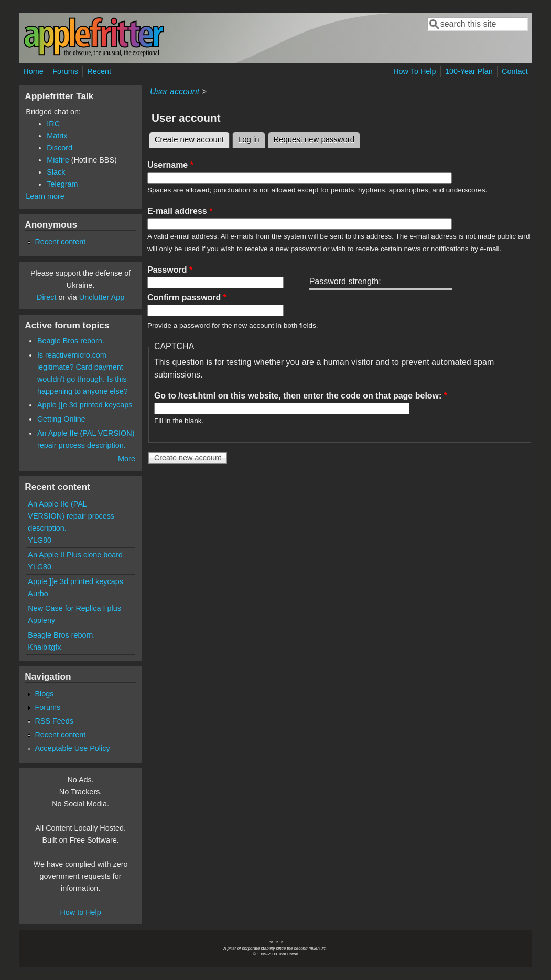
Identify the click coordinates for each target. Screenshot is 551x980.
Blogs (44, 694)
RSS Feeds (54, 721)
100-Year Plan (469, 71)
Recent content (60, 242)
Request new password (314, 139)
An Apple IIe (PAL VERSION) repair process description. (71, 516)
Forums (65, 71)
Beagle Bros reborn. (71, 341)
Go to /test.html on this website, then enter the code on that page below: (301, 396)
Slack (56, 172)
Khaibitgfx (44, 647)
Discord (60, 148)
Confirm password (187, 298)
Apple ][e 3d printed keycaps (85, 405)
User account (175, 91)
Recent (99, 71)
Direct (47, 297)
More (127, 459)
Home (33, 71)
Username (170, 165)
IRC (53, 124)
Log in (249, 139)
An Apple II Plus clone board (75, 555)
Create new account (192, 138)
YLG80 (40, 540)
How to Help (80, 912)
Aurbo (38, 594)
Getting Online (61, 419)
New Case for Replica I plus (74, 608)
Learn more (45, 196)
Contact (515, 71)
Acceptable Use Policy (72, 748)
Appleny (41, 620)
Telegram (62, 184)
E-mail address (180, 211)
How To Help (414, 71)
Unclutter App (102, 297)
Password (170, 270)
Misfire (58, 160)
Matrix (57, 136)
